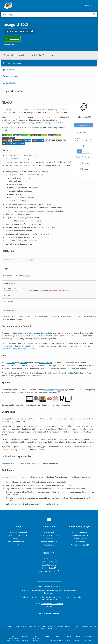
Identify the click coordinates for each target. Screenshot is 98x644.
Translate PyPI (79, 539)
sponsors (61, 390)
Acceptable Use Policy (48, 571)
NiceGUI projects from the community (16, 346)
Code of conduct (48, 565)
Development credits (79, 545)
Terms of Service (48, 559)
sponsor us (53, 392)
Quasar (73, 368)
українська (51, 626)
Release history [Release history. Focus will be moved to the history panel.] (10, 76)
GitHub (5, 130)
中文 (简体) (76, 626)
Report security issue (49, 562)
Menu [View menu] (89, 5)
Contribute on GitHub (79, 536)
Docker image (37, 127)
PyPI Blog (48, 532)
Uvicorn (89, 373)
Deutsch (67, 626)
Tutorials (46, 346)
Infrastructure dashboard (48, 536)
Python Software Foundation (51, 604)
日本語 (30, 626)
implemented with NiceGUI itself (32, 336)
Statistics (49, 539)
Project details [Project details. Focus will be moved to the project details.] (10, 70)
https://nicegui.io (10, 336)
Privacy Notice (48, 568)
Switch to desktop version (49, 613)
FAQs (65, 346)
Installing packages (17, 532)
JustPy (73, 366)
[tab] (49, 63)
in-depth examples (34, 343)
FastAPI (23, 373)
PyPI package (25, 127)
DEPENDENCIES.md (13, 463)
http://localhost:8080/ (36, 316)
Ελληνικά (60, 626)
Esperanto (51, 628)
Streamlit (23, 363)
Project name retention (17, 542)
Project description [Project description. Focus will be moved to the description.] (12, 63)
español (16, 626)
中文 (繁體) (85, 626)
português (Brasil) (40, 626)
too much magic (45, 363)
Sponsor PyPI (80, 542)
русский (93, 626)
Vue (65, 368)
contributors (49, 390)
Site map (49, 606)
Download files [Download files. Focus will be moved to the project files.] (10, 83)
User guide (17, 539)
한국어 (58, 628)
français (23, 626)
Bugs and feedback (80, 532)
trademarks (68, 597)
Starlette (64, 373)
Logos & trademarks (49, 542)
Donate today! (49, 593)
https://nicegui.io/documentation (40, 333)
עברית (43, 628)
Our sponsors (49, 545)
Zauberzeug (11, 363)
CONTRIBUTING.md (67, 439)
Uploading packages (17, 536)
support (51, 405)
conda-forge (53, 127)
